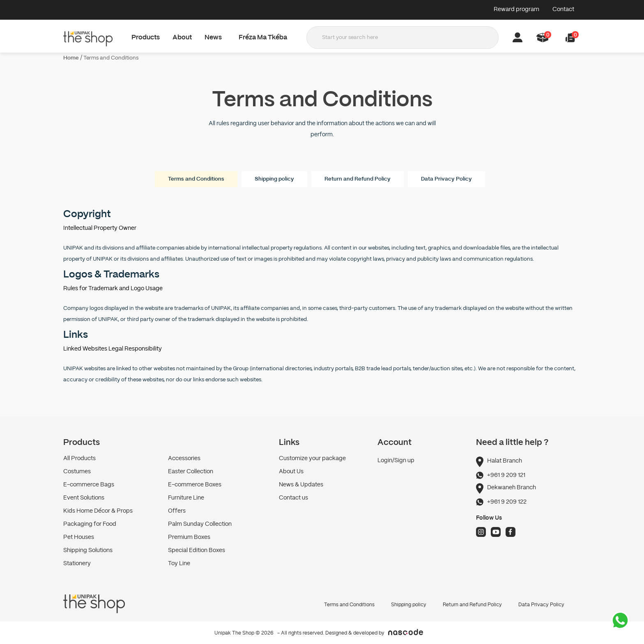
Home (71, 58)
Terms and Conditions (111, 58)
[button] (570, 38)
